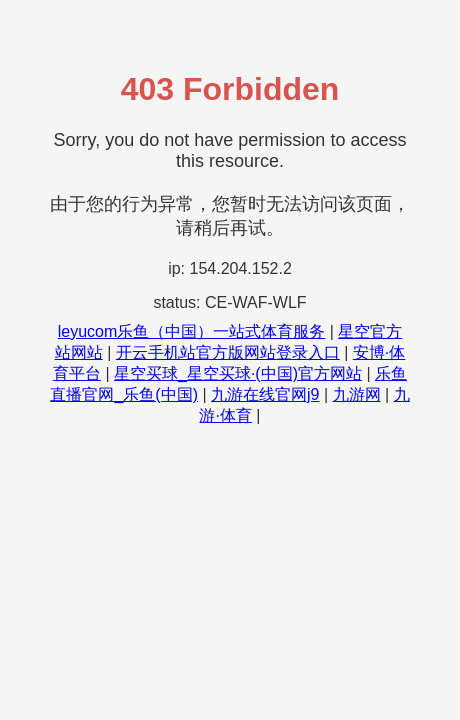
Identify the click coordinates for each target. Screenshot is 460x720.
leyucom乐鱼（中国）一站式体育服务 (192, 331)
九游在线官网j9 (265, 394)
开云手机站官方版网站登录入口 (228, 352)
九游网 (357, 394)
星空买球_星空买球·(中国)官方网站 (238, 373)
